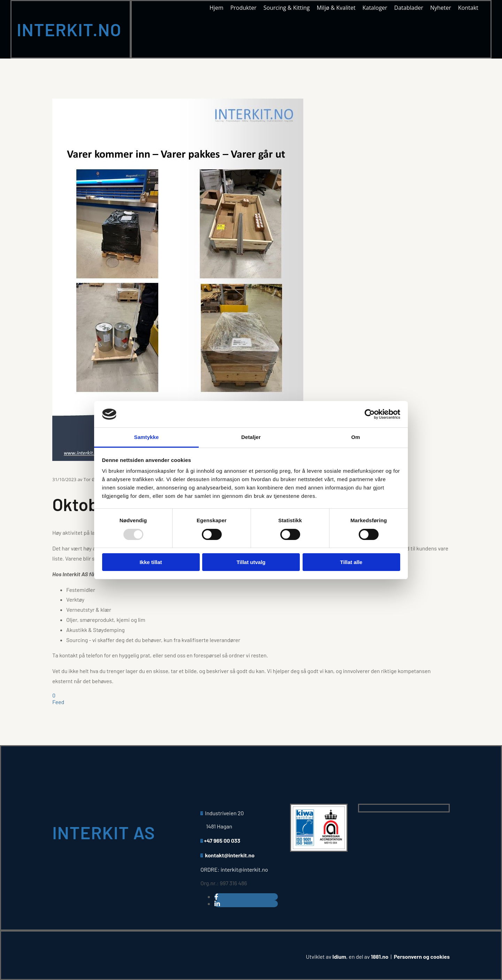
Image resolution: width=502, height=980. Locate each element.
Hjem (216, 8)
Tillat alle (351, 562)
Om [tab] (355, 437)
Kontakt (468, 8)
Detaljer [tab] (251, 437)
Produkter (244, 8)
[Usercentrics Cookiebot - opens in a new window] (370, 414)
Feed (58, 702)
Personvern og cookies (422, 956)
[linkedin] (217, 904)
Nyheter (441, 8)
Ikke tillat (151, 562)
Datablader (409, 8)
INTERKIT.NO (69, 29)
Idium (339, 956)
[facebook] (216, 897)
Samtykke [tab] (147, 437)
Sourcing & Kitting (287, 8)
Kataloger (375, 8)
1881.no (380, 956)
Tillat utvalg (251, 562)
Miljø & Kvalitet (336, 8)
